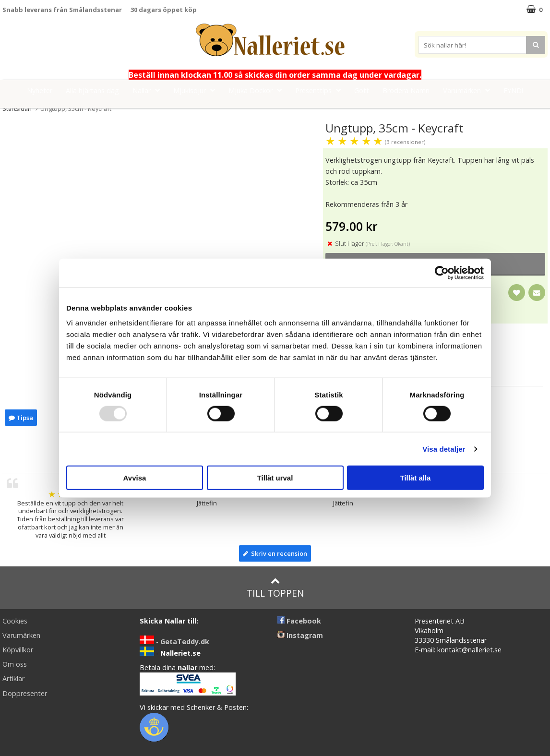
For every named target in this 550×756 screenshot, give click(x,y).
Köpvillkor (18, 650)
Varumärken (469, 90)
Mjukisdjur (197, 90)
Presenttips (321, 90)
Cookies (15, 621)
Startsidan (17, 108)
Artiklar (13, 678)
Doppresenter (25, 693)
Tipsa (21, 418)
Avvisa (135, 478)
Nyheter (40, 90)
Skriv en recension (275, 553)
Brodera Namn (406, 90)
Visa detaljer (444, 449)
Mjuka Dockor (258, 90)
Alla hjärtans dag (92, 90)
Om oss (15, 664)
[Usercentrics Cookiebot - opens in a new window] (442, 273)
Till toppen (275, 588)
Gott (362, 90)
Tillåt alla (416, 478)
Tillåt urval (275, 478)
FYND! (513, 90)
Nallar (149, 90)
